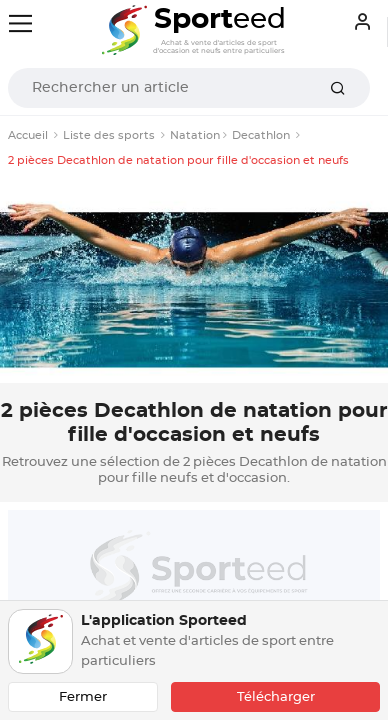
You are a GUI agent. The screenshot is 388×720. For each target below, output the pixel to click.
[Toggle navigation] (20, 23)
